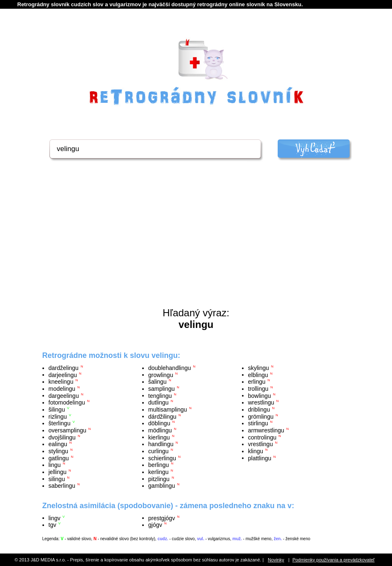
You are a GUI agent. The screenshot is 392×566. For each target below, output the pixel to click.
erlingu (257, 382)
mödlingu (160, 430)
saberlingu (62, 486)
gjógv (155, 525)
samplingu (162, 389)
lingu (55, 465)
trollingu (258, 389)
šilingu (57, 410)
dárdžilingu (163, 416)
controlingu (263, 437)
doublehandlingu (170, 368)
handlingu (161, 444)
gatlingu (59, 458)
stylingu (58, 451)
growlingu (161, 375)
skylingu (259, 368)
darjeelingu (63, 375)
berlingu (159, 465)
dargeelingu (64, 395)
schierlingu (162, 458)
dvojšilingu (62, 437)
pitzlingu (159, 479)
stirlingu (258, 423)
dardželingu (64, 368)
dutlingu (159, 402)
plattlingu (260, 458)
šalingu (158, 382)
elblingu (258, 375)
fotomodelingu (67, 402)
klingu (256, 451)
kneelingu (61, 382)
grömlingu (261, 416)
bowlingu (260, 395)
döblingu (159, 423)
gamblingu (162, 486)
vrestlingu (261, 444)
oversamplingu (68, 430)
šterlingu (60, 423)
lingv (55, 518)
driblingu (259, 410)
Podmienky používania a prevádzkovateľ (333, 560)
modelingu (62, 389)
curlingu (159, 451)
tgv (53, 525)
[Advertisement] (196, 245)
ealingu (58, 444)
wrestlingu (261, 402)
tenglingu (160, 395)
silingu (57, 479)
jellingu (58, 472)
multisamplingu (168, 410)
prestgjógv (162, 518)
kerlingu (159, 472)
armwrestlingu (266, 430)
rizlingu (58, 416)
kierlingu (159, 437)
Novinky (276, 560)
